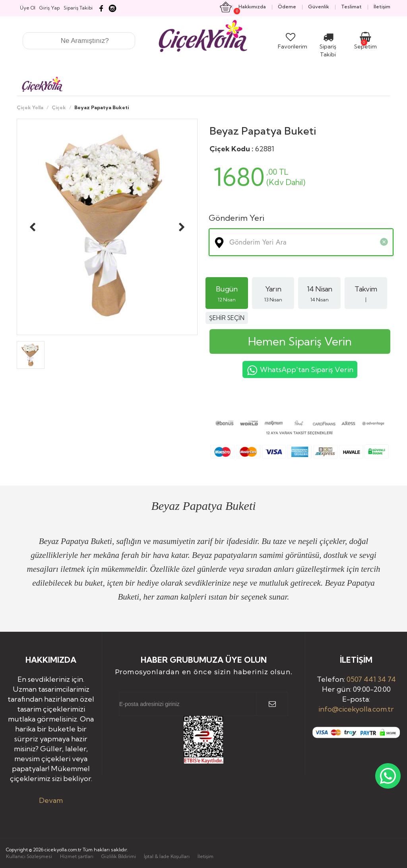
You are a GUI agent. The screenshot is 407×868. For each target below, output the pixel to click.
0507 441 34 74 (371, 679)
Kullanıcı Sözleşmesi (29, 856)
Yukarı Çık (378, 835)
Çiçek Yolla (30, 107)
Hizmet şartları (77, 856)
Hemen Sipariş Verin (300, 341)
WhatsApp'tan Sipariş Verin (300, 370)
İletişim (205, 856)
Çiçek (59, 107)
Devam (51, 800)
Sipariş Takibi (328, 46)
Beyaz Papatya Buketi (263, 131)
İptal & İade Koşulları (167, 856)
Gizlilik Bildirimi (119, 856)
